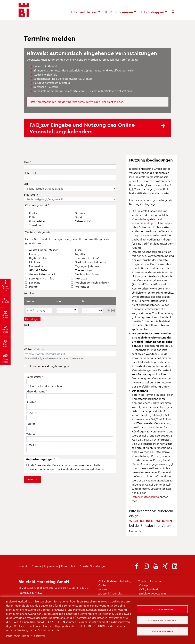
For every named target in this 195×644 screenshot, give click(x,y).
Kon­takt (24, 566)
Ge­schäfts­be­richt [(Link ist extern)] (110, 593)
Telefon (31, 424)
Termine (29, 293)
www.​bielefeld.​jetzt (144, 223)
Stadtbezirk (31, 194)
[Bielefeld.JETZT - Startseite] (24, 10)
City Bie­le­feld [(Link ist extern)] (148, 589)
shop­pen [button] (154, 12)
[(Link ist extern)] (137, 566)
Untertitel (30, 173)
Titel (27, 162)
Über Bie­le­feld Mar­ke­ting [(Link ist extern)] (114, 581)
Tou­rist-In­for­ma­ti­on (150, 581)
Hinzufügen (32, 319)
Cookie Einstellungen (162, 620)
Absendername (36, 391)
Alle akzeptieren (162, 609)
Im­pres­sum (51, 566)
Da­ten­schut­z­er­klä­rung (145, 497)
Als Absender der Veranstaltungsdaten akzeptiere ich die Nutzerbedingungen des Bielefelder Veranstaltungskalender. (67, 467)
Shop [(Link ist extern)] (143, 585)
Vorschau (32, 479)
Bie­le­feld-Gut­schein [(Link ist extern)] (152, 593)
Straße (30, 402)
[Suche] (173, 12)
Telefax (31, 434)
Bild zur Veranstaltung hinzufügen (48, 366)
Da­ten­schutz (69, 566)
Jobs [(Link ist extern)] (102, 585)
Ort (26, 184)
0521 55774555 (33, 588)
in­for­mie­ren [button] (120, 12)
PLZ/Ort (31, 413)
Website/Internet (35, 349)
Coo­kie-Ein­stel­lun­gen (93, 566)
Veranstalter (34, 377)
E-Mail (30, 445)
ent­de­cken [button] (86, 12)
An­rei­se (36, 566)
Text (26, 325)
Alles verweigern (162, 631)
